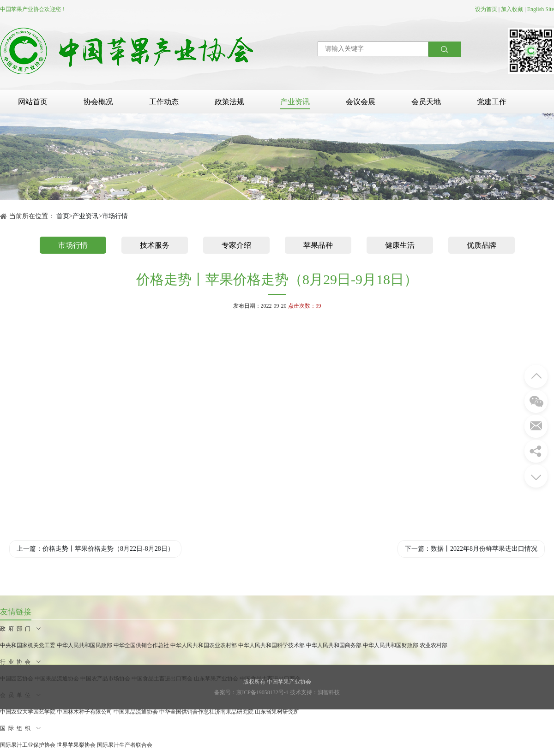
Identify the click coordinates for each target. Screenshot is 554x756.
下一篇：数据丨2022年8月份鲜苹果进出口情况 (471, 549)
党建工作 (492, 102)
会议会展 (361, 102)
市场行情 (115, 216)
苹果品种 (318, 245)
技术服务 (155, 245)
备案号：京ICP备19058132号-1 (251, 692)
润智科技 (329, 692)
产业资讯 (295, 102)
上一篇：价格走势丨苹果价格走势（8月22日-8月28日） (95, 549)
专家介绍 (236, 245)
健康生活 (400, 245)
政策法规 (229, 102)
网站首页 (33, 102)
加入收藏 (512, 9)
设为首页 (486, 9)
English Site (541, 9)
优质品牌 (482, 245)
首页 (63, 216)
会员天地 (426, 102)
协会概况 (98, 102)
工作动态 (164, 102)
